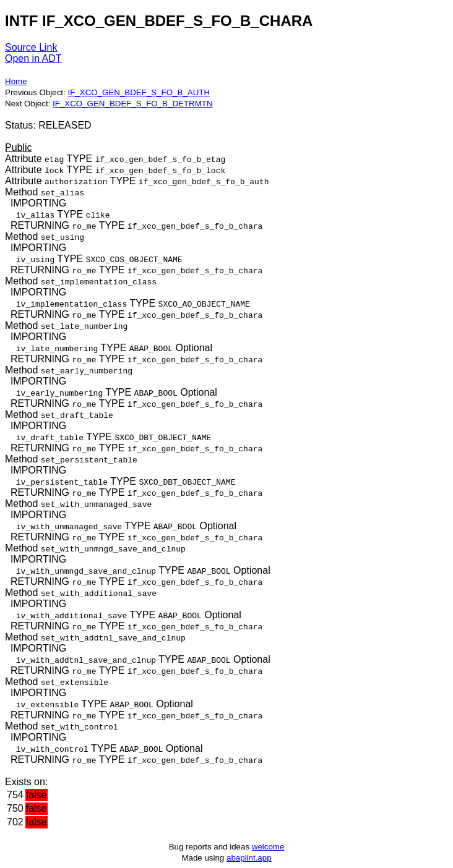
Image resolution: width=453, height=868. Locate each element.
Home (16, 81)
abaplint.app (249, 858)
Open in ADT (33, 58)
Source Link (31, 47)
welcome (268, 847)
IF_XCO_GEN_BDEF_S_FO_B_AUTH (139, 92)
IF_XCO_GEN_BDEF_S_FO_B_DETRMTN (132, 104)
